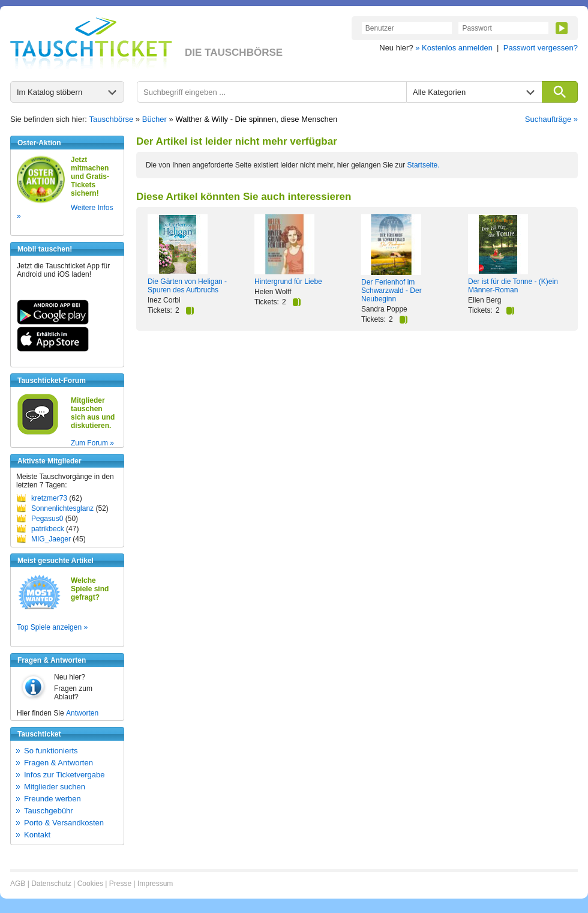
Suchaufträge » (551, 119)
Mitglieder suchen (55, 787)
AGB (18, 884)
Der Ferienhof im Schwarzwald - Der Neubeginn (391, 291)
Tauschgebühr (49, 811)
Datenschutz (51, 884)
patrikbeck (48, 529)
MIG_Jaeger (51, 539)
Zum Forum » (92, 443)
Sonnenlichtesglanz (62, 508)
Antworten (82, 713)
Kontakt (37, 835)
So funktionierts (51, 751)
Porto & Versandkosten (64, 823)
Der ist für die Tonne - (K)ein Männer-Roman (513, 286)
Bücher (154, 119)
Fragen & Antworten (58, 763)
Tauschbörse (112, 119)
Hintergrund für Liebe (288, 282)
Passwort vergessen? (541, 48)
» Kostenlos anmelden (454, 48)
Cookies (90, 884)
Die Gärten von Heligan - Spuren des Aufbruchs (187, 286)
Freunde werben (52, 799)
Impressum (155, 884)
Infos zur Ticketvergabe (64, 775)
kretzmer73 (49, 498)
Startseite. (424, 165)
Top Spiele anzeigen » (52, 627)
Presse (120, 884)
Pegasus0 (47, 519)
